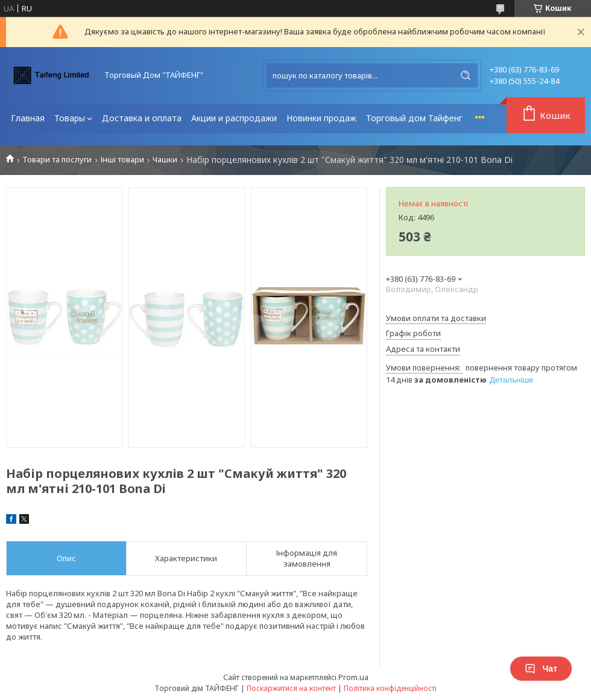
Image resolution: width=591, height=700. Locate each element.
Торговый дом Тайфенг (414, 118)
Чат (541, 669)
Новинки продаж (321, 118)
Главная (28, 118)
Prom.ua (353, 677)
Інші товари (122, 160)
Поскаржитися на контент (291, 688)
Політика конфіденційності (390, 688)
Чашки (165, 160)
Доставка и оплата (142, 118)
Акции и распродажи (234, 118)
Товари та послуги (57, 160)
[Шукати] (466, 75)
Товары (70, 118)
